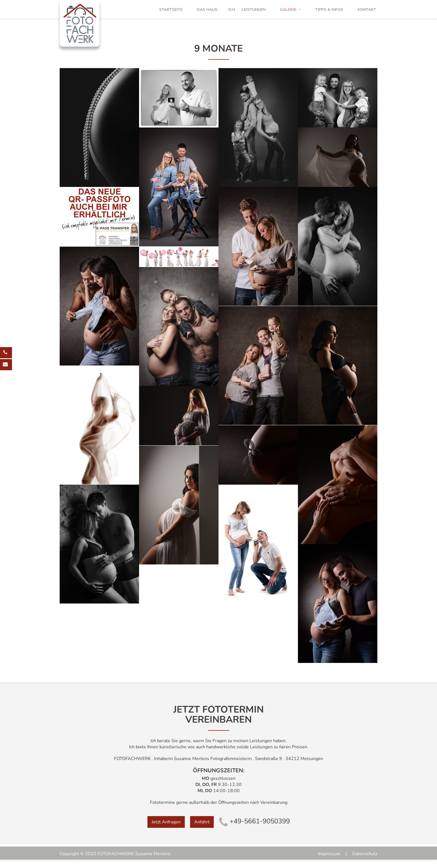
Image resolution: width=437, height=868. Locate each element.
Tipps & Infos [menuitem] (333, 14)
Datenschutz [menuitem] (365, 862)
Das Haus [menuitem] (211, 14)
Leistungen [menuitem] (263, 14)
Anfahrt (202, 830)
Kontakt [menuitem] (368, 14)
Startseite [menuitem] (177, 14)
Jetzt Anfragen (166, 830)
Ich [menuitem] (236, 14)
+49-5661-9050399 (254, 829)
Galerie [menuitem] (297, 14)
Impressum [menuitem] (329, 862)
